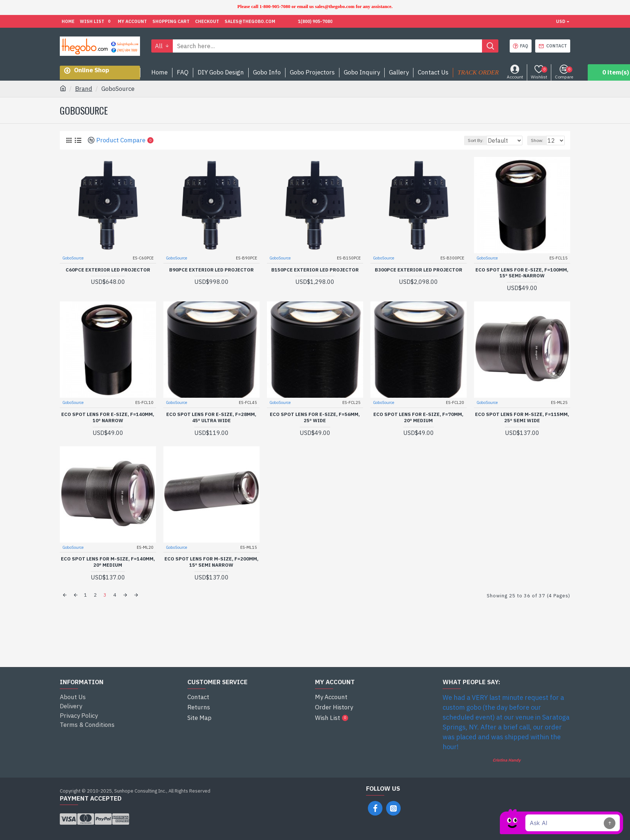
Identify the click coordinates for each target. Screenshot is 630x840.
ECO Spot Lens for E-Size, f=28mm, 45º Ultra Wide (211, 417)
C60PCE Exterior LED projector (108, 270)
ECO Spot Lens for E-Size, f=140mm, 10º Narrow (108, 417)
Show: (540, 140)
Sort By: (472, 140)
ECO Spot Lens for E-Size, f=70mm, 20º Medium (418, 417)
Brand (84, 89)
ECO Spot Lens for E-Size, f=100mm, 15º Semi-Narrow (522, 273)
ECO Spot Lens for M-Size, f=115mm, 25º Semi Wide (522, 417)
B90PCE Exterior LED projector (211, 270)
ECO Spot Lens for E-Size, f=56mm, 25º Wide (315, 417)
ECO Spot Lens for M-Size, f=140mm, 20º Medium (108, 562)
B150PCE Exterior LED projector (315, 270)
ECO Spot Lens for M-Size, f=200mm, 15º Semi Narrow (211, 562)
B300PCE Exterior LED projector (419, 270)
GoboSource (73, 258)
